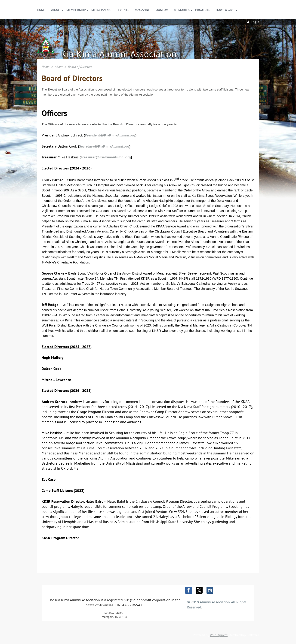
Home (45, 67)
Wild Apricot (219, 635)
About (59, 67)
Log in (255, 22)
